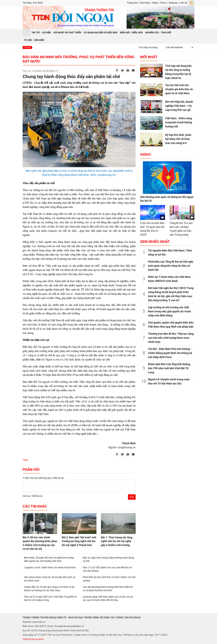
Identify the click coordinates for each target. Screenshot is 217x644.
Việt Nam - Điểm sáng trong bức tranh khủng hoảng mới (179, 122)
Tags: (26, 460)
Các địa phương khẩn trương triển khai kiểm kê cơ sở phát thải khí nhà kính (108, 589)
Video (155, 3)
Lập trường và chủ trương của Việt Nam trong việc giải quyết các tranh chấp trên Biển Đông (169, 311)
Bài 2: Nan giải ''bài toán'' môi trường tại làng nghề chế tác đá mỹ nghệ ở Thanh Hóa (79, 541)
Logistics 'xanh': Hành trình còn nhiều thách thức (50, 567)
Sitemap (173, 3)
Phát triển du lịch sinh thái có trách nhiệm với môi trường (109, 579)
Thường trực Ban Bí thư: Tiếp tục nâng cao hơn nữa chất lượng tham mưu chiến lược (171, 338)
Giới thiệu (145, 3)
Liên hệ (183, 3)
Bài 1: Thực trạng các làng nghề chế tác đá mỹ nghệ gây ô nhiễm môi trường (117, 541)
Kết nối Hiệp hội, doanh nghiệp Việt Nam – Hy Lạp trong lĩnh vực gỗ (179, 106)
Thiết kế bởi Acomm (33, 639)
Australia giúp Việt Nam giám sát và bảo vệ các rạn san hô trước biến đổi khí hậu (108, 598)
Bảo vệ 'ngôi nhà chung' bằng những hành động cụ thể (108, 559)
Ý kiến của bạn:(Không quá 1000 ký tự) (43, 478)
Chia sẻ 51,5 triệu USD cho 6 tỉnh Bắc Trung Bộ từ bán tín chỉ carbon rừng (50, 598)
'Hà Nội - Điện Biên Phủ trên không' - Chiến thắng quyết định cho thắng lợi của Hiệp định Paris (170, 353)
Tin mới (27, 47)
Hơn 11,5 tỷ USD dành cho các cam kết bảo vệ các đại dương (107, 569)
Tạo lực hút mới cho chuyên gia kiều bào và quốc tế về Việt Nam (179, 89)
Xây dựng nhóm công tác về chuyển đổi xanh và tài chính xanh (50, 579)
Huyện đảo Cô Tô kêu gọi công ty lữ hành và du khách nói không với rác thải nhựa (49, 589)
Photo (163, 3)
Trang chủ (132, 3)
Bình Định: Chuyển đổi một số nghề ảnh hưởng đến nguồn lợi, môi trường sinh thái (49, 559)
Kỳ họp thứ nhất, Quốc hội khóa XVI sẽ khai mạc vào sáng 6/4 (178, 139)
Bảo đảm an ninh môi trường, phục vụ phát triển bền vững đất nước (78, 59)
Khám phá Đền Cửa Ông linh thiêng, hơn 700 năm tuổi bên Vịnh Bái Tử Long (169, 368)
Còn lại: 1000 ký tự (33, 496)
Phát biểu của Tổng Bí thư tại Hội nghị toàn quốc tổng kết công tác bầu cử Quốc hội (171, 266)
